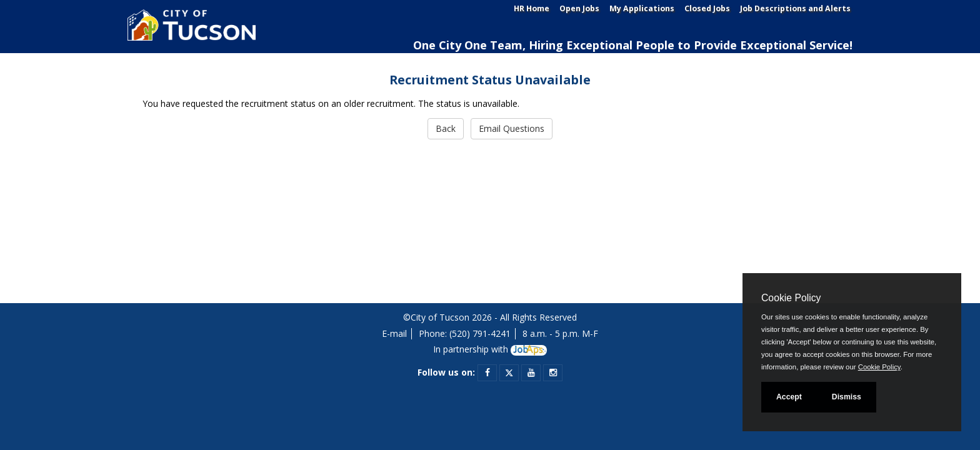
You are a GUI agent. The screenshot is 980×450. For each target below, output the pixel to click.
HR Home (532, 8)
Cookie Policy (791, 298)
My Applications (642, 8)
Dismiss (847, 397)
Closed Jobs (707, 8)
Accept (789, 397)
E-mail (394, 333)
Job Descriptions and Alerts (795, 8)
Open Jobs (579, 8)
